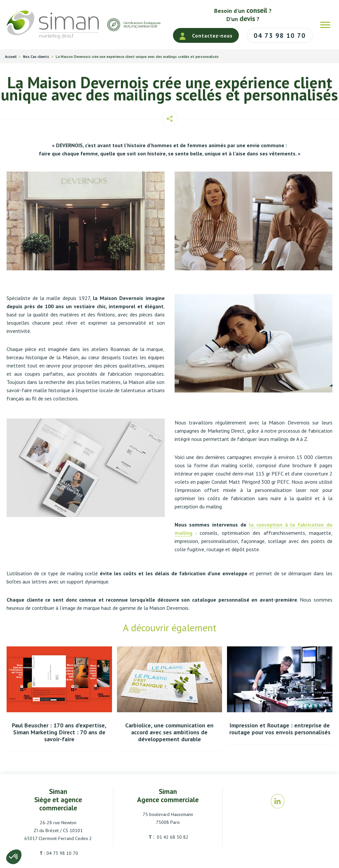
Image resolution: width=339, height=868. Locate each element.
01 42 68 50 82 (172, 837)
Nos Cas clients (36, 57)
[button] (14, 857)
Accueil (11, 57)
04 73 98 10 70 (62, 853)
